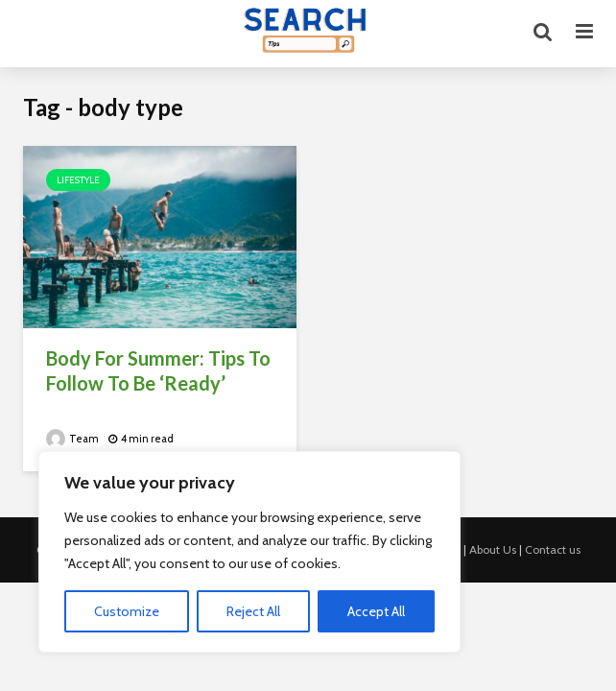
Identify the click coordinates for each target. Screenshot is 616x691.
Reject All (253, 611)
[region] (249, 552)
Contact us (553, 549)
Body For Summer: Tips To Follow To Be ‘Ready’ (158, 370)
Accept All (376, 611)
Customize (127, 611)
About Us (493, 549)
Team (72, 439)
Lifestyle (78, 180)
